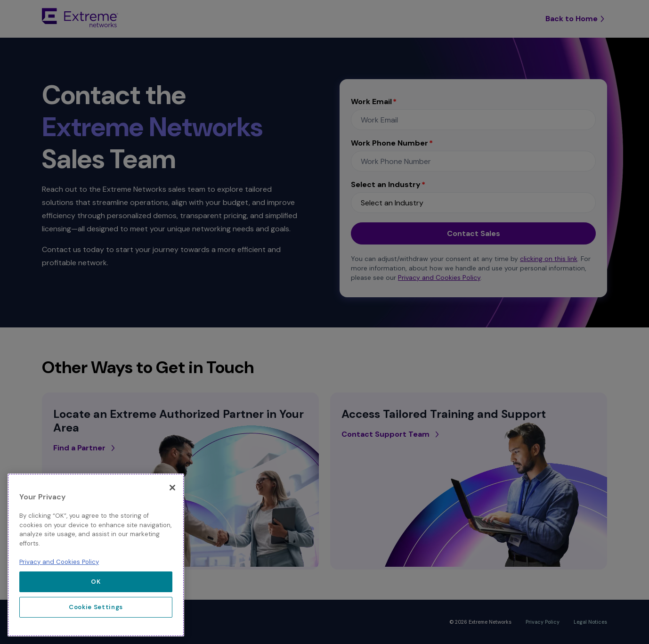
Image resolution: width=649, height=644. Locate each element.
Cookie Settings (96, 607)
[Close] (172, 488)
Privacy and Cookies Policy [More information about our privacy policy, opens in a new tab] (59, 562)
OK (96, 582)
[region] (96, 555)
